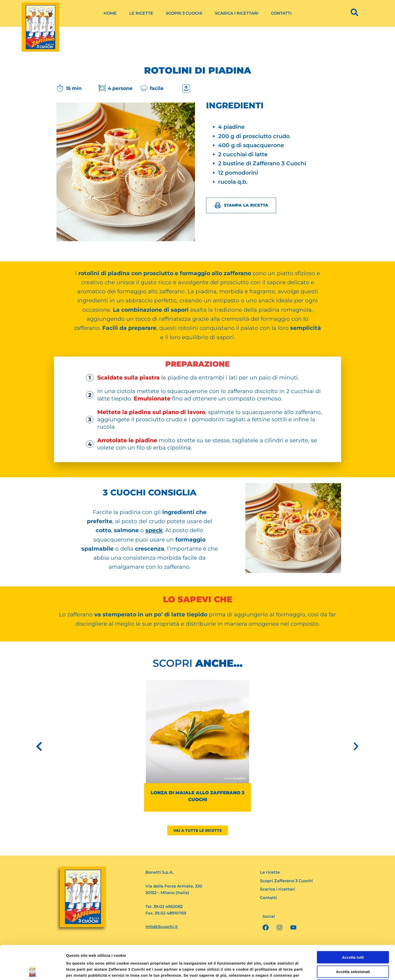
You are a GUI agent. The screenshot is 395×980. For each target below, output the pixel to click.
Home (110, 13)
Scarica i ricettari (237, 13)
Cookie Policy (187, 948)
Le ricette (141, 13)
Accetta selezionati (353, 938)
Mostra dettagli (265, 970)
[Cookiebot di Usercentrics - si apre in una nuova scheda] (33, 970)
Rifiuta (353, 952)
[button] (39, 746)
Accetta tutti (353, 923)
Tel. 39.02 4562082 (164, 907)
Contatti (281, 13)
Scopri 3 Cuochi (184, 13)
